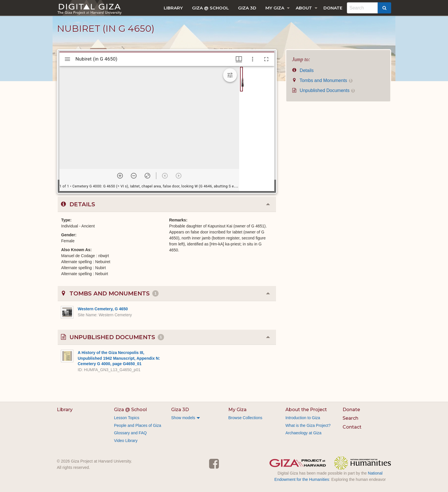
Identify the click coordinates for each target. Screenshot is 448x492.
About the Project (306, 410)
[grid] (257, 129)
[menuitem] (173, 8)
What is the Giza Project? (308, 425)
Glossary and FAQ (130, 433)
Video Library (126, 441)
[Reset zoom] (147, 176)
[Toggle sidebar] (67, 59)
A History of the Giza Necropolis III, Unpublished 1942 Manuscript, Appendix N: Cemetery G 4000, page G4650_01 (119, 358)
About (304, 8)
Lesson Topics (127, 418)
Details (303, 70)
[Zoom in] (120, 176)
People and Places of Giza (138, 425)
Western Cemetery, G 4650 (103, 309)
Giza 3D (247, 8)
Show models (183, 418)
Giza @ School (210, 8)
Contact (352, 427)
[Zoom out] (134, 176)
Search (350, 418)
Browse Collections (245, 418)
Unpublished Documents (323, 90)
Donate (333, 8)
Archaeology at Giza (303, 433)
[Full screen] (266, 59)
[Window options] (253, 59)
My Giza (275, 8)
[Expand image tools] (230, 75)
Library (173, 8)
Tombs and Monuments (322, 80)
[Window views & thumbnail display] (239, 59)
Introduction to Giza (303, 418)
